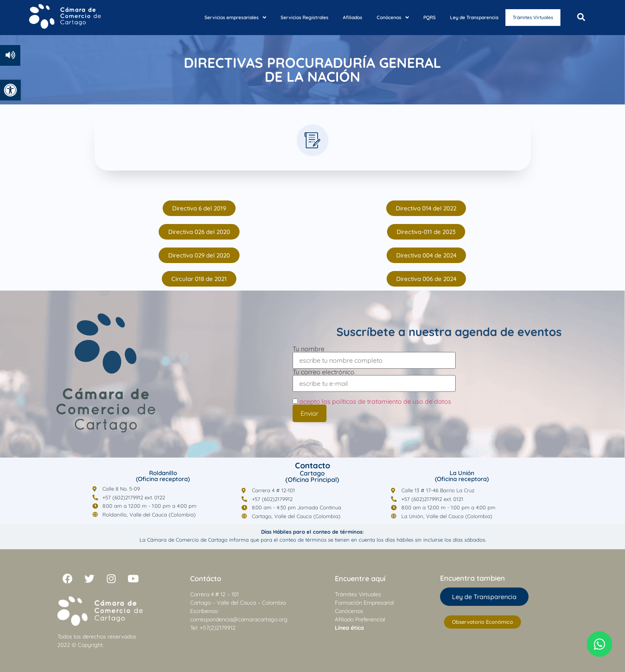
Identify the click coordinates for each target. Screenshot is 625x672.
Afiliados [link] (345, 17)
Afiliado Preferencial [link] (360, 619)
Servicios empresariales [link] (227, 17)
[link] (10, 90)
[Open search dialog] (581, 18)
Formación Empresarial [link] (364, 603)
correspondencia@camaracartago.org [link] (239, 619)
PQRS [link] (422, 17)
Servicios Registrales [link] (297, 17)
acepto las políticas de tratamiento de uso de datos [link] (375, 401)
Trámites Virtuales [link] (529, 18)
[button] (227, 17)
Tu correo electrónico (374, 378)
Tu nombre (374, 355)
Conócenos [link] (385, 17)
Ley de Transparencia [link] (466, 17)
